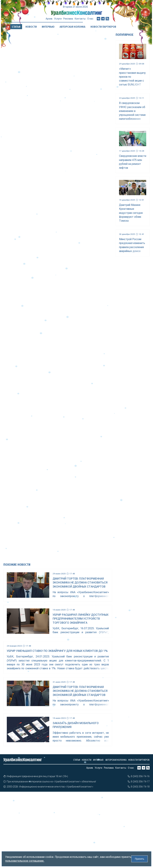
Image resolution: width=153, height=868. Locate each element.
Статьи (77, 760)
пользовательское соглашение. (25, 861)
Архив (49, 20)
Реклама (68, 19)
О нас (90, 17)
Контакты (80, 18)
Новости (87, 760)
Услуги (58, 19)
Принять (139, 859)
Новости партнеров (139, 760)
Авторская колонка (116, 760)
